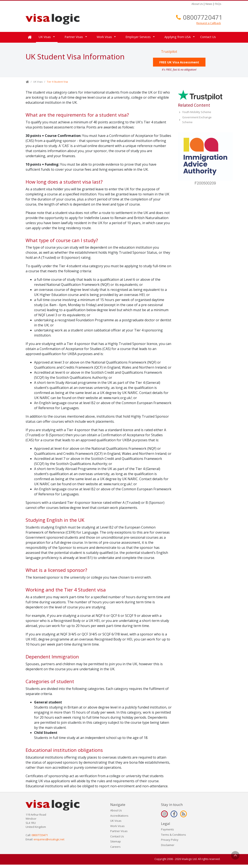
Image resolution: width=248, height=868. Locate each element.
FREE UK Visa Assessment (179, 62)
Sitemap (116, 841)
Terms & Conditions (174, 835)
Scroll (235, 855)
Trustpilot (169, 52)
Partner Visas (74, 37)
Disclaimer (168, 845)
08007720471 (203, 17)
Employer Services (138, 37)
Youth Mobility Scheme (197, 112)
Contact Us (208, 37)
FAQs (218, 4)
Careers (115, 847)
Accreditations (119, 816)
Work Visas (104, 37)
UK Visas (45, 37)
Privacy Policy (170, 840)
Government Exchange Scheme (197, 120)
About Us (197, 4)
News (209, 4)
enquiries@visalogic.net (49, 839)
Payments (167, 829)
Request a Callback (209, 23)
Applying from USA (178, 37)
